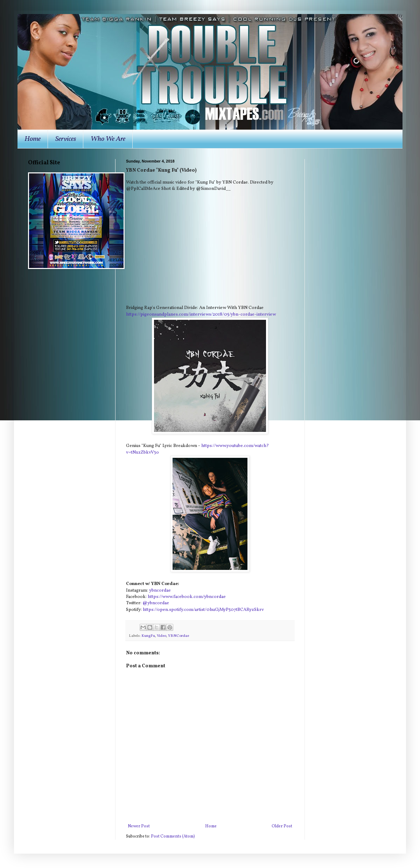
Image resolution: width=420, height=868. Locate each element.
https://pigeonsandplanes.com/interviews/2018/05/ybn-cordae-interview (201, 314)
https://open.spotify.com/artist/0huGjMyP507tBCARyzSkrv (203, 610)
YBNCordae (178, 636)
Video (162, 636)
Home (33, 139)
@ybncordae (156, 603)
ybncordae (160, 590)
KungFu (148, 636)
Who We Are (108, 139)
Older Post (282, 826)
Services (66, 139)
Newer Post (139, 826)
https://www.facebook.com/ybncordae (187, 597)
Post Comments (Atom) (173, 836)
